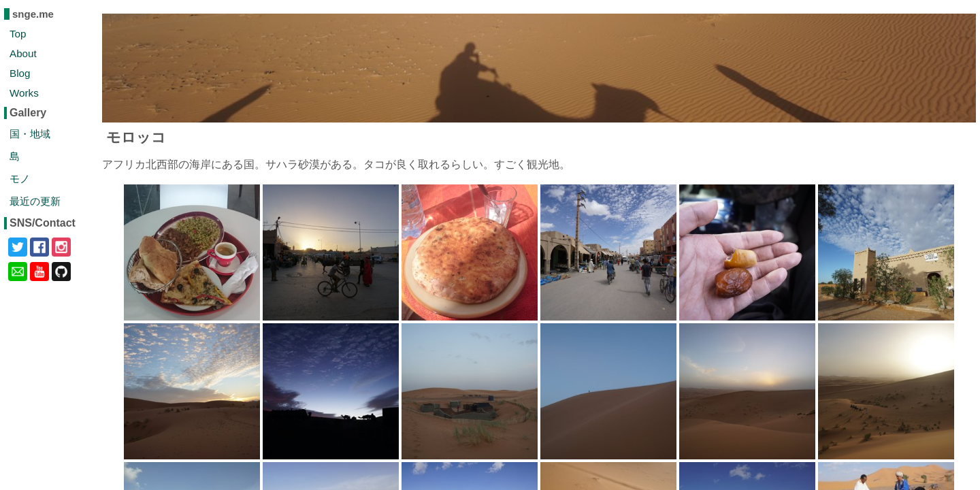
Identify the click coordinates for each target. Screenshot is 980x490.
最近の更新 (35, 201)
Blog (20, 73)
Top (18, 34)
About (23, 53)
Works (24, 93)
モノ (20, 179)
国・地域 (30, 134)
